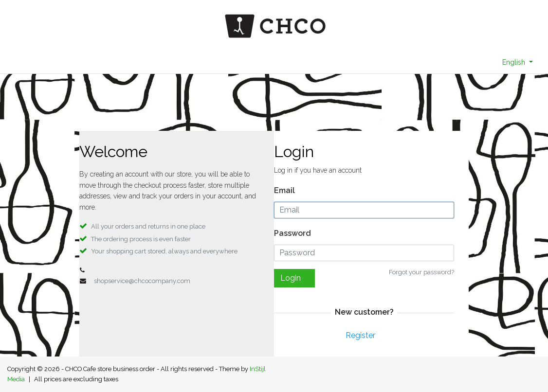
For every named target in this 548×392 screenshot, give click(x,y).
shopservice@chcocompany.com (142, 281)
